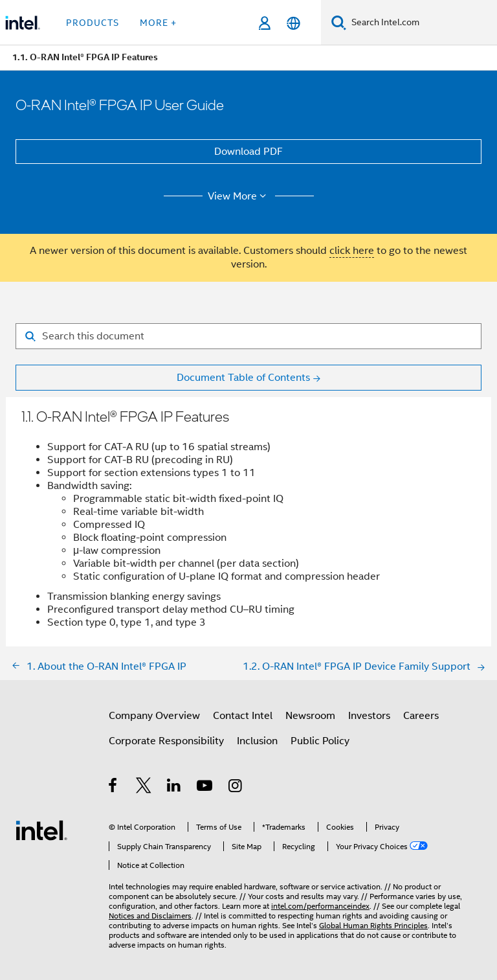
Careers (421, 716)
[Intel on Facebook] (114, 788)
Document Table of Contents (243, 378)
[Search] (339, 22)
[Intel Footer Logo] (41, 830)
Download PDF (248, 152)
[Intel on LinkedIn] (174, 788)
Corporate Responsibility (166, 741)
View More (239, 196)
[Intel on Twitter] (144, 788)
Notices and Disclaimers (150, 916)
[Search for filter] (248, 336)
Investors (369, 716)
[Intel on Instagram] (236, 788)
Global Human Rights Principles (373, 925)
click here (352, 251)
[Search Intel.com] (422, 23)
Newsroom (310, 716)
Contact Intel (243, 716)
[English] (293, 23)
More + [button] (158, 23)
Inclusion (257, 741)
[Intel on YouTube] (205, 788)
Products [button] (93, 23)
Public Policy (320, 741)
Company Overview (154, 716)
